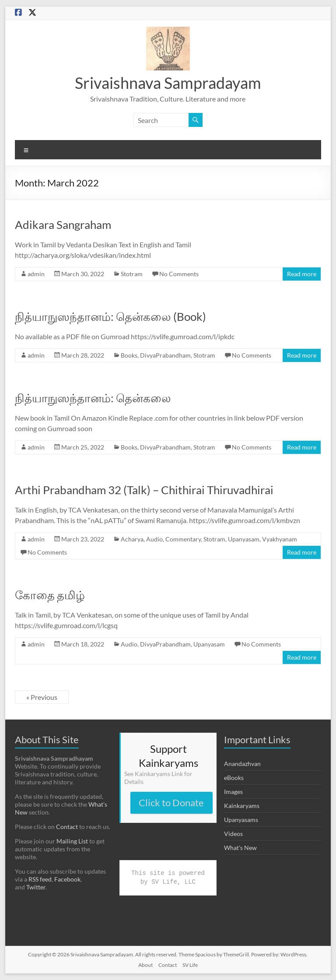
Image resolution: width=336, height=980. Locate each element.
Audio (154, 539)
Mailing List (72, 841)
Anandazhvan (242, 764)
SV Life (190, 965)
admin (36, 274)
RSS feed (40, 879)
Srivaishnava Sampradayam (168, 83)
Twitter (36, 887)
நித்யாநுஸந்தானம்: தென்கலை (93, 398)
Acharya (132, 539)
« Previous (42, 697)
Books (129, 355)
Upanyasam (244, 539)
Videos (233, 834)
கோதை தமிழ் (50, 595)
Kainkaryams (242, 806)
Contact (67, 827)
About (145, 965)
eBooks (234, 778)
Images (233, 792)
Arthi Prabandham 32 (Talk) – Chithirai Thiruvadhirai (144, 490)
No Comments (179, 274)
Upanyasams (241, 820)
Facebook (67, 879)
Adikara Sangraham (63, 225)
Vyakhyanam (280, 539)
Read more (302, 274)
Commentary (183, 539)
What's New (240, 848)
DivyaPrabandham (165, 355)
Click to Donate (171, 803)
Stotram (132, 274)
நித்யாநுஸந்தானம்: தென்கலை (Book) (110, 316)
